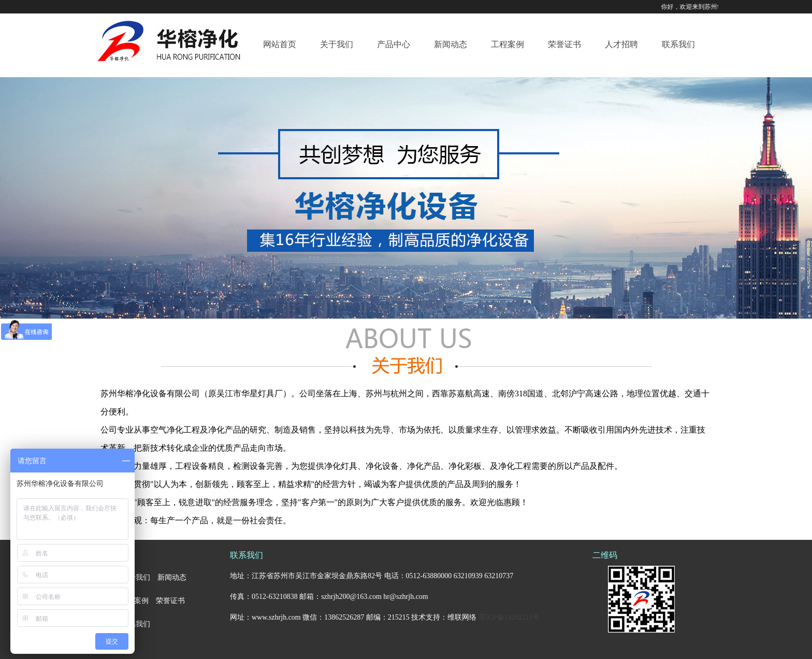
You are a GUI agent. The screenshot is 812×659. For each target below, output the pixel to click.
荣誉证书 (564, 44)
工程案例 (508, 44)
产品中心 (394, 44)
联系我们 (678, 44)
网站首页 (280, 44)
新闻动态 (451, 44)
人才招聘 (621, 44)
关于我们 (337, 44)
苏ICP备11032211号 (509, 617)
